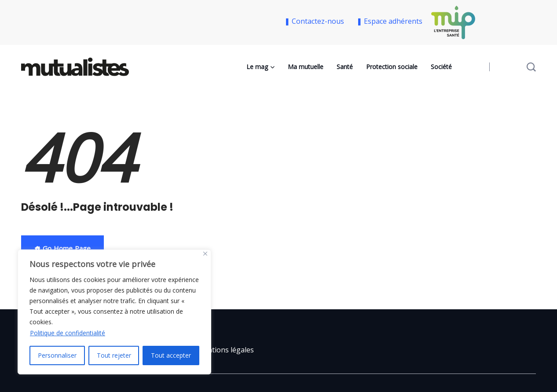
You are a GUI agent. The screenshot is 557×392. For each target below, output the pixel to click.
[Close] (205, 254)
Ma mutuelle (306, 67)
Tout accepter (171, 355)
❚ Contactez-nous (316, 21)
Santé (345, 67)
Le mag (257, 67)
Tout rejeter (114, 355)
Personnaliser (57, 355)
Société (441, 67)
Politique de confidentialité (68, 333)
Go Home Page (62, 248)
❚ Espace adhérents (389, 21)
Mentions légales (225, 350)
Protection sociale (392, 67)
